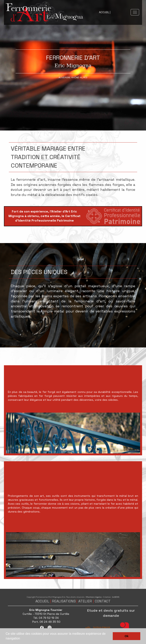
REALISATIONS (64, 601)
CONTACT (103, 601)
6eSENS (116, 597)
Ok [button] (127, 636)
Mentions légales (94, 597)
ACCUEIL (42, 601)
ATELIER (85, 601)
